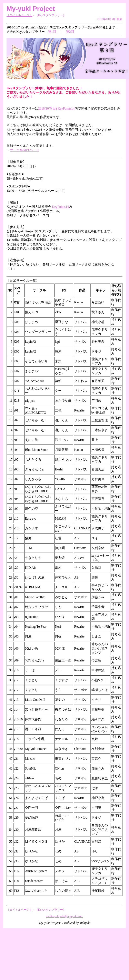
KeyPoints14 (61, 207)
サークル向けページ (24, 150)
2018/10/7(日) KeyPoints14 (56, 108)
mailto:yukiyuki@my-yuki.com (64, 916)
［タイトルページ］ (19, 15)
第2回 (70, 32)
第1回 (52, 32)
